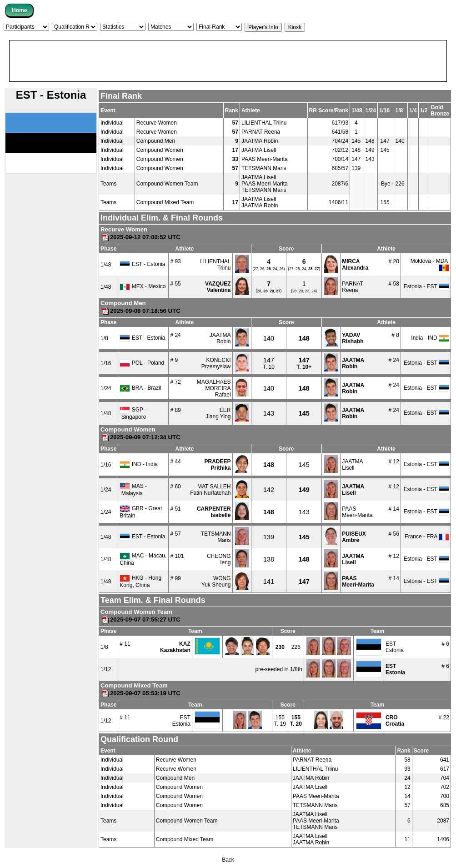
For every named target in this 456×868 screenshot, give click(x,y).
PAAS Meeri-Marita (265, 159)
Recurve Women (157, 123)
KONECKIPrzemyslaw (216, 363)
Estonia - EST (426, 286)
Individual (112, 123)
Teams (108, 184)
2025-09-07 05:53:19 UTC (140, 693)
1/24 (106, 388)
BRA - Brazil (140, 388)
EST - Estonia (142, 264)
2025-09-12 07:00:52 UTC (140, 237)
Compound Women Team (167, 184)
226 (296, 647)
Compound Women (160, 150)
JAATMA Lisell (259, 150)
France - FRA (427, 537)
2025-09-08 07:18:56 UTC (140, 311)
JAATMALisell (352, 465)
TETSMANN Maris (264, 168)
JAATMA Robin (260, 141)
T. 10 (269, 364)
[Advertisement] (228, 61)
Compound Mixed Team (165, 202)
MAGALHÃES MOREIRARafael (214, 388)
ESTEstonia (395, 647)
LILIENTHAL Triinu (264, 123)
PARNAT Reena (261, 132)
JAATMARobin (220, 338)
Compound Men (156, 141)
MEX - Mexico (143, 286)
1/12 (106, 669)
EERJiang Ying (218, 413)
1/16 (106, 363)
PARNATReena (353, 287)
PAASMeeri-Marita (357, 512)
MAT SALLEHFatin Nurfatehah (210, 490)
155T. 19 (280, 721)
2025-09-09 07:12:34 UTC (140, 437)
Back (228, 860)
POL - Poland (142, 363)
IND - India (139, 464)
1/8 (104, 338)
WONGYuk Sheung (216, 582)
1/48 (106, 265)
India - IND (430, 338)
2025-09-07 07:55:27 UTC (140, 620)
